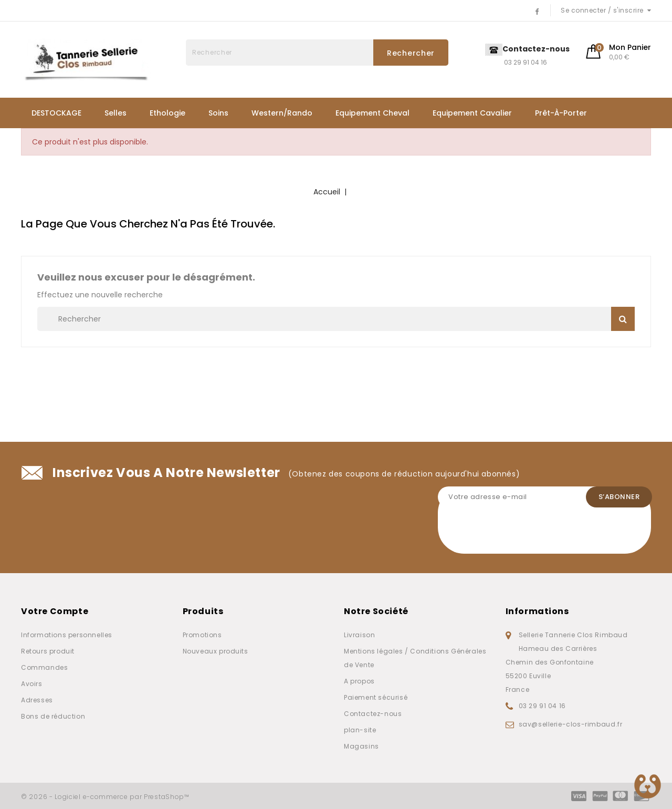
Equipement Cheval (372, 113)
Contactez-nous (373, 714)
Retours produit (48, 651)
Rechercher (411, 53)
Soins (218, 113)
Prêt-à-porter (561, 113)
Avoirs (32, 684)
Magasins (361, 746)
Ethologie (167, 113)
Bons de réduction (53, 716)
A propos (359, 681)
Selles (115, 113)
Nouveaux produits (216, 651)
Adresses (37, 700)
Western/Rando (282, 113)
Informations (537, 611)
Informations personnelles (67, 635)
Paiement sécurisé (376, 697)
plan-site (360, 730)
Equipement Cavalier (472, 113)
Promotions (202, 635)
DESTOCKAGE (56, 113)
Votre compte (55, 611)
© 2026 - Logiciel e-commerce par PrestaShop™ (105, 797)
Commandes (44, 667)
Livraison (359, 635)
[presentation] (518, 533)
